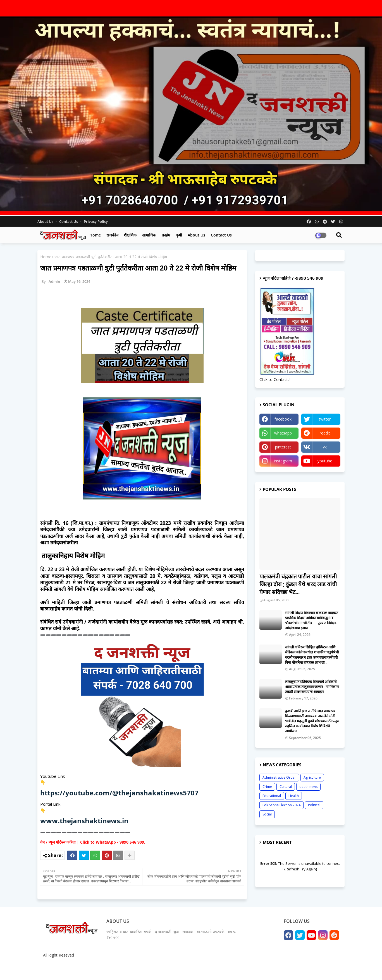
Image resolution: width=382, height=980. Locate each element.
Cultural (286, 787)
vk (325, 447)
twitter (325, 419)
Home (95, 235)
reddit (325, 433)
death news (308, 787)
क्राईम (166, 235)
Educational (272, 796)
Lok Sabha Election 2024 (281, 805)
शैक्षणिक (130, 235)
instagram (283, 461)
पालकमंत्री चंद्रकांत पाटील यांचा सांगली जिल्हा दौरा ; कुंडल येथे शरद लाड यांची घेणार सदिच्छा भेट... (298, 584)
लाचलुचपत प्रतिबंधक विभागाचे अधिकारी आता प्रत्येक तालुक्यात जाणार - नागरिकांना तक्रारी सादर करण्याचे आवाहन (312, 687)
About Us (46, 221)
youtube (325, 461)
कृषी (179, 235)
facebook (283, 419)
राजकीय (112, 235)
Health (294, 796)
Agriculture (312, 777)
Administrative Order (279, 777)
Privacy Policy (96, 221)
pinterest (283, 447)
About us (196, 235)
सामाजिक (149, 235)
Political (314, 805)
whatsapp (283, 433)
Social (267, 814)
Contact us (69, 221)
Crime (267, 787)
